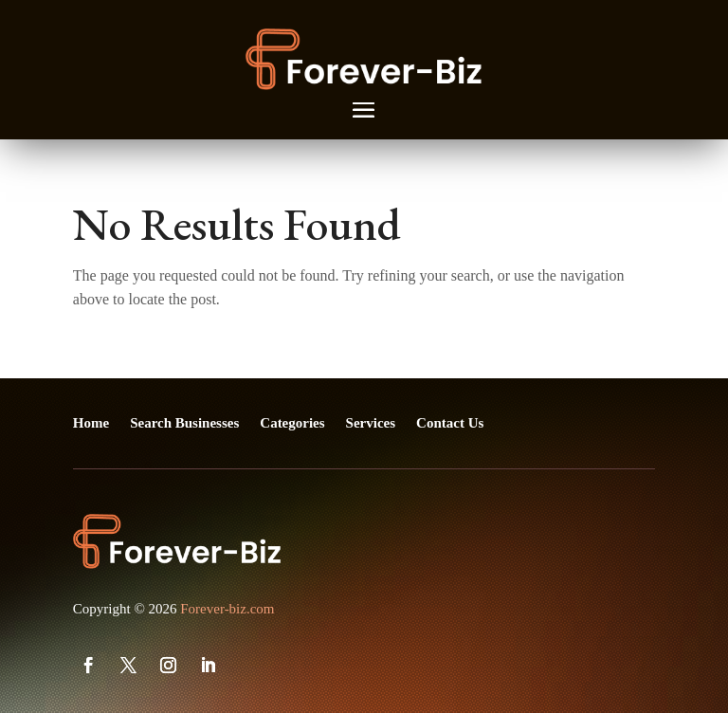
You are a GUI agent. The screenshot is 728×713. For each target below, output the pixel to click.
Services (371, 423)
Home (91, 423)
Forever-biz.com (227, 609)
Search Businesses (184, 423)
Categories (292, 423)
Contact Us (450, 423)
